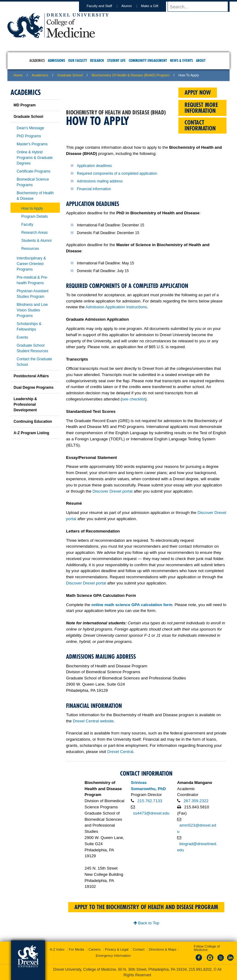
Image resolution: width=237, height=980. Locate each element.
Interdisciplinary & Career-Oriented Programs (31, 264)
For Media (77, 949)
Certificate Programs (33, 171)
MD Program (25, 105)
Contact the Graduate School (34, 362)
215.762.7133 (150, 801)
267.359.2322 (196, 801)
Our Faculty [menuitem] (78, 60)
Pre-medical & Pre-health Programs (32, 280)
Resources (30, 249)
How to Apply (32, 208)
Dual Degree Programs (33, 387)
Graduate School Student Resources (32, 348)
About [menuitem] (201, 60)
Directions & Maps (162, 949)
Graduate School (70, 75)
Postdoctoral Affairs (31, 376)
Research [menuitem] (97, 60)
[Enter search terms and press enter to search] (202, 6)
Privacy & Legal (117, 949)
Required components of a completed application (117, 173)
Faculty (27, 225)
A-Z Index (57, 949)
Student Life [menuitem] (116, 60)
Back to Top (146, 923)
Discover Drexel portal (113, 491)
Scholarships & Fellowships (29, 327)
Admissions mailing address (100, 181)
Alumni (132, 6)
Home (18, 75)
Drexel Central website (93, 721)
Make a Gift (156, 6)
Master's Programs (32, 144)
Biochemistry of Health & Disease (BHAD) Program (131, 75)
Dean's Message (30, 128)
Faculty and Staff (105, 6)
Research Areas (34, 233)
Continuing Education (33, 422)
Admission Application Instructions (116, 307)
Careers (95, 949)
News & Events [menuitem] (181, 60)
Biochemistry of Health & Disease (35, 196)
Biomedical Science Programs (33, 182)
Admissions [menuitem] (56, 60)
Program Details (35, 216)
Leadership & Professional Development (25, 404)
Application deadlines (94, 166)
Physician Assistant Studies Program (33, 294)
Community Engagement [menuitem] (148, 60)
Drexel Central (120, 752)
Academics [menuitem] (37, 60)
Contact (139, 949)
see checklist (134, 399)
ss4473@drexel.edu (151, 813)
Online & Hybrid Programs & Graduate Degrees (35, 158)
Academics (40, 75)
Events (22, 337)
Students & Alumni (36, 241)
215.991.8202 (200, 969)
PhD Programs (29, 136)
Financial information (94, 189)
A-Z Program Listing (31, 433)
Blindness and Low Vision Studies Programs (32, 310)
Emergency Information (113, 956)
